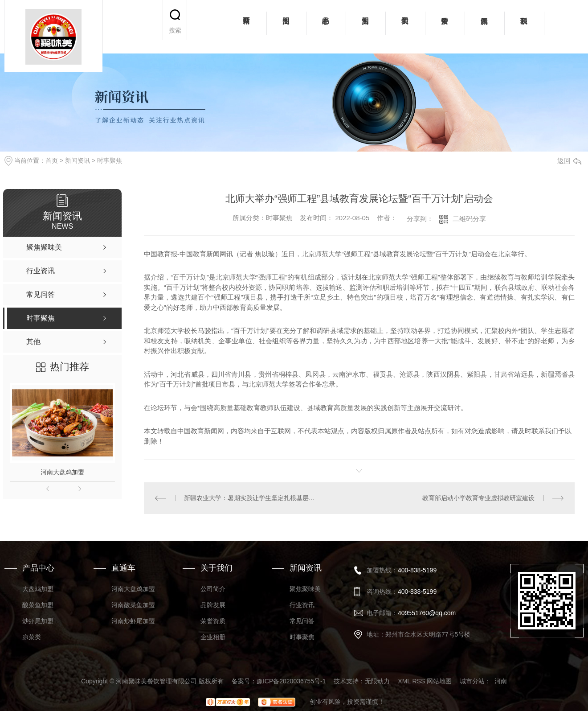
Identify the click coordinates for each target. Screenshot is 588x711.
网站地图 (439, 681)
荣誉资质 (445, 27)
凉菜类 (32, 637)
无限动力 (377, 681)
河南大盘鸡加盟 (62, 472)
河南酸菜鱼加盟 (133, 605)
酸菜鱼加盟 (38, 605)
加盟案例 (365, 27)
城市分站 (472, 681)
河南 (501, 681)
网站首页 (247, 27)
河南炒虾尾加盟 (133, 621)
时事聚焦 (110, 160)
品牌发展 (213, 605)
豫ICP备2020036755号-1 (291, 681)
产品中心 (326, 27)
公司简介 (213, 589)
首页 (52, 160)
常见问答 (302, 621)
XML (404, 681)
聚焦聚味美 (305, 589)
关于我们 (405, 27)
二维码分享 (469, 219)
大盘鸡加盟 (38, 589)
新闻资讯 (484, 27)
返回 (569, 161)
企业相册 (213, 637)
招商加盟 (286, 27)
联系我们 (524, 27)
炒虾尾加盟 (38, 621)
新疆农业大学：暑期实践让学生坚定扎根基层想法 (252, 498)
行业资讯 (302, 605)
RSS (419, 681)
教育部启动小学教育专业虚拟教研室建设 (478, 498)
